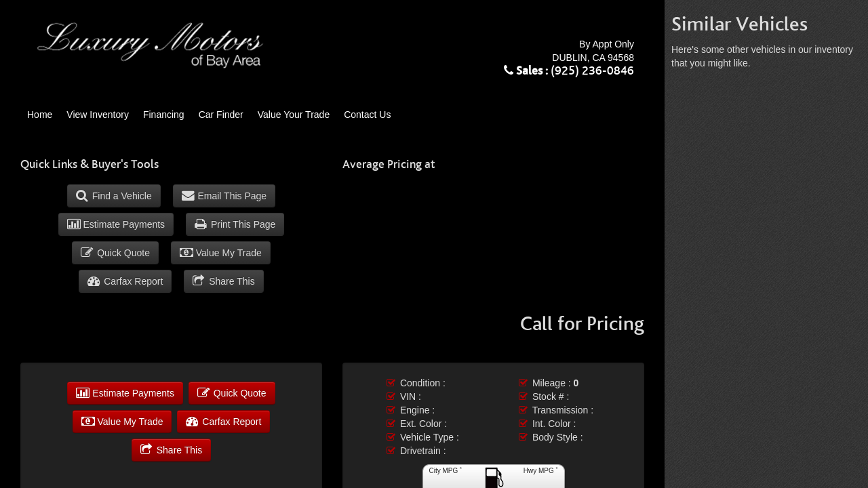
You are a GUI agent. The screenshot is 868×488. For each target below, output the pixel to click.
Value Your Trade (294, 115)
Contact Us (367, 115)
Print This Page (235, 224)
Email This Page (224, 196)
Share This (223, 281)
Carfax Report (125, 281)
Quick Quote (115, 253)
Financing (164, 115)
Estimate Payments (116, 224)
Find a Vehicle (114, 196)
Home (40, 115)
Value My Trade (221, 253)
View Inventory (98, 115)
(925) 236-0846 (592, 71)
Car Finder (221, 115)
